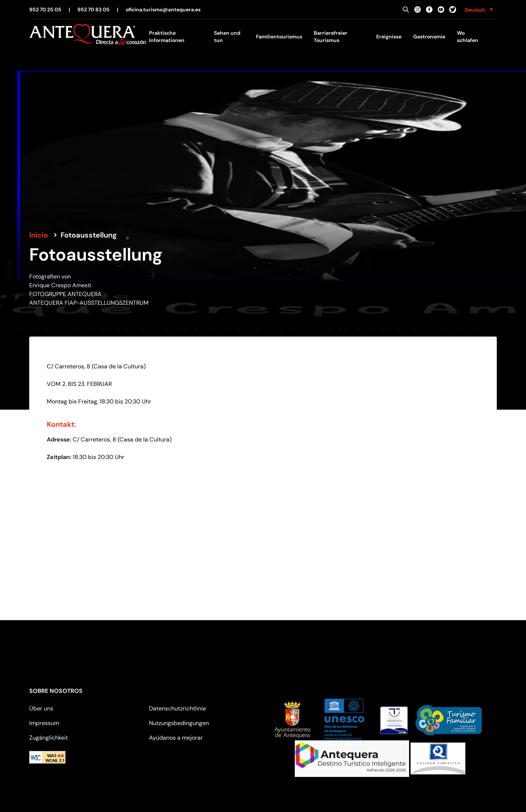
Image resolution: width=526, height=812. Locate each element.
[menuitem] (479, 10)
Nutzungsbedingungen (179, 723)
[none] (479, 10)
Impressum (44, 723)
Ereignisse (389, 37)
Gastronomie (429, 37)
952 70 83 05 (94, 10)
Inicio (39, 235)
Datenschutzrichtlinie (178, 708)
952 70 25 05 (45, 10)
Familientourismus (279, 37)
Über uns (41, 708)
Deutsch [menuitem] (475, 10)
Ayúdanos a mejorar (176, 738)
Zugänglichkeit (49, 738)
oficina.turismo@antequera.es (163, 10)
